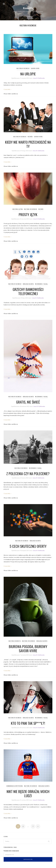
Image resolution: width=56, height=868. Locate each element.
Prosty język (28, 215)
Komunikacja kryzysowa (15, 786)
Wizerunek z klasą (41, 284)
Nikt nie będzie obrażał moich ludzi (28, 794)
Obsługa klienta (28, 284)
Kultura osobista (15, 641)
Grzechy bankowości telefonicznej (28, 291)
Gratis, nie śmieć (28, 402)
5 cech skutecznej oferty (28, 546)
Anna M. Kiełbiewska (39, 78)
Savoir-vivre (35, 68)
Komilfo (28, 8)
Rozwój (30, 137)
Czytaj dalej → (8, 89)
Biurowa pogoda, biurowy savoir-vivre (28, 649)
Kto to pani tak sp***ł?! (28, 723)
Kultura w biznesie (23, 68)
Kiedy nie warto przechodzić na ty (28, 144)
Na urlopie (28, 74)
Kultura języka (18, 209)
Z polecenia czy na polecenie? (28, 474)
